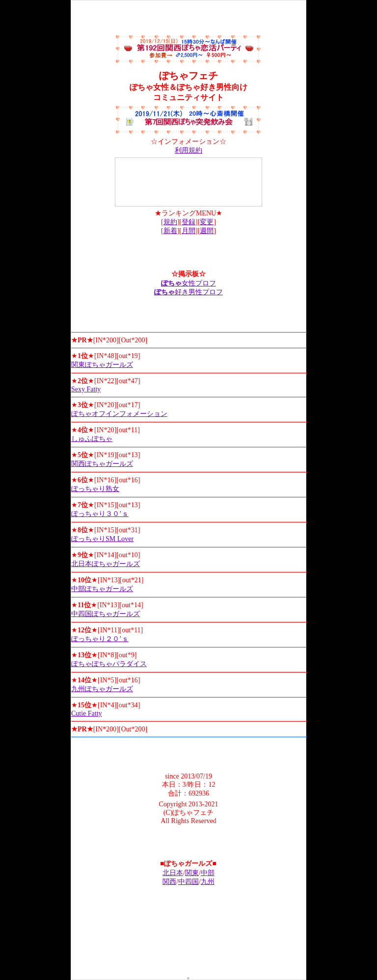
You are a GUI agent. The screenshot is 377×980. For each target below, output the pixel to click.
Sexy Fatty (86, 389)
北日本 (173, 873)
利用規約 (188, 150)
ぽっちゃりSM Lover (102, 539)
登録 (188, 222)
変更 (207, 222)
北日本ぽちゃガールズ (106, 564)
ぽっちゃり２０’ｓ (100, 639)
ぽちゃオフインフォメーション (119, 414)
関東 (192, 873)
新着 (170, 231)
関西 (169, 882)
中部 (208, 873)
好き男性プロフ (188, 292)
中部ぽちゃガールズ (102, 589)
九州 (208, 882)
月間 (188, 231)
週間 (207, 231)
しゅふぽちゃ (92, 439)
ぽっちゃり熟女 (95, 489)
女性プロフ (188, 283)
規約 (170, 222)
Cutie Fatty (87, 713)
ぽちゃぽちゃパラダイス (109, 664)
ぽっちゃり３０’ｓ (100, 514)
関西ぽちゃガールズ (102, 464)
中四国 (188, 882)
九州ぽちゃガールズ (102, 689)
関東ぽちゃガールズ (102, 365)
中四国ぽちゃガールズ (106, 614)
